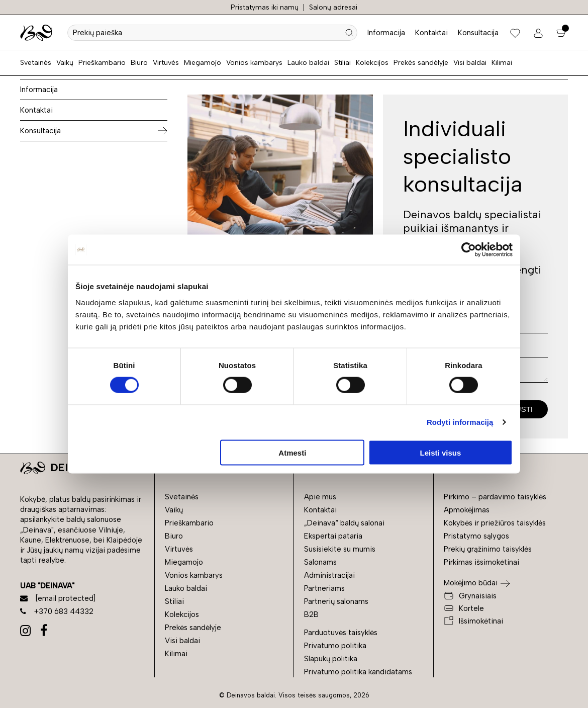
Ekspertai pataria (333, 536)
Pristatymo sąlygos (476, 536)
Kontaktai (431, 33)
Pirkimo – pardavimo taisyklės (495, 497)
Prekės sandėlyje (421, 63)
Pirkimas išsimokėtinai (481, 562)
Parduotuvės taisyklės (341, 633)
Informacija (386, 33)
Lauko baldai (308, 63)
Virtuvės (166, 63)
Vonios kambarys (254, 63)
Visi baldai (470, 63)
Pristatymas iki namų (265, 7)
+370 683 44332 (57, 611)
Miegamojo (203, 63)
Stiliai (342, 63)
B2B (311, 614)
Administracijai (329, 575)
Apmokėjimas (467, 510)
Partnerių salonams (336, 601)
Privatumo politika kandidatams (358, 672)
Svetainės (36, 63)
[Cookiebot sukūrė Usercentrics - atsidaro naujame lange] (469, 250)
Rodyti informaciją (460, 422)
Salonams (320, 562)
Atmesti (292, 452)
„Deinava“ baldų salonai (344, 523)
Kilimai (502, 63)
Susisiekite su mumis (340, 549)
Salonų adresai (333, 7)
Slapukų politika (331, 659)
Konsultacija (478, 33)
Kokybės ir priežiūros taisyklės (495, 523)
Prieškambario (102, 63)
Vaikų (65, 63)
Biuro (139, 63)
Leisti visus (441, 452)
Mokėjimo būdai (471, 583)
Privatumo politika (335, 646)
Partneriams (324, 588)
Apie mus (320, 497)
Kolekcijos (372, 63)
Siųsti (521, 409)
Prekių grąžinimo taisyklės (488, 549)
